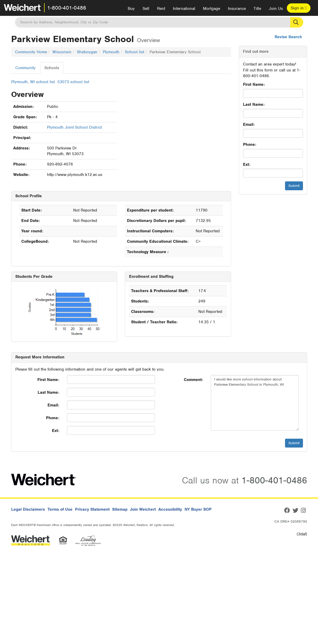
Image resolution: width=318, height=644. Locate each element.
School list (134, 52)
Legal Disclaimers (28, 509)
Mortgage (212, 9)
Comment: (193, 380)
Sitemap (120, 509)
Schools (52, 68)
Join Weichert (143, 509)
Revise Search (288, 37)
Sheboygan (87, 52)
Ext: (247, 165)
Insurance (237, 9)
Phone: (250, 144)
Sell (146, 9)
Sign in (299, 8)
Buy (131, 9)
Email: (249, 124)
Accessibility (170, 509)
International (184, 9)
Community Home (31, 52)
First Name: (254, 84)
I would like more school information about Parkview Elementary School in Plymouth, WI (255, 403)
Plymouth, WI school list (33, 82)
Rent (161, 9)
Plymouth (111, 52)
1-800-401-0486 (67, 8)
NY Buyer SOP (198, 509)
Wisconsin (62, 52)
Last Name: (254, 104)
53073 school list (73, 82)
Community (25, 68)
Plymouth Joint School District (74, 127)
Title (257, 9)
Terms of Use (60, 509)
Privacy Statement (92, 509)
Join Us (276, 9)
